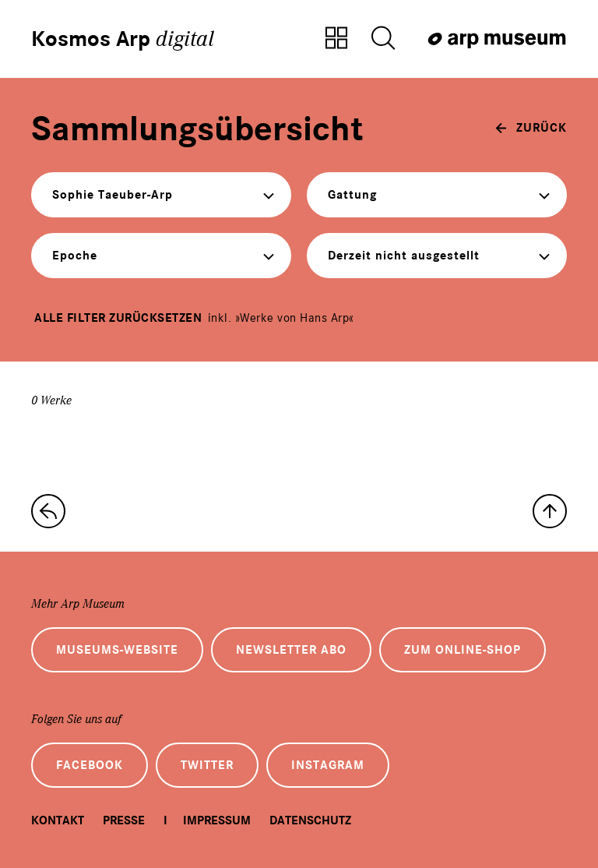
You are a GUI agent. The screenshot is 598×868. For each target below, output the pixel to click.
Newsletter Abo (291, 650)
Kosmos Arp (123, 39)
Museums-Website (117, 650)
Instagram (328, 765)
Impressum (217, 820)
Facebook (90, 765)
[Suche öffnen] (383, 39)
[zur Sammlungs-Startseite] (48, 511)
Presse (124, 820)
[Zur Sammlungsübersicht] (336, 39)
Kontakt (58, 820)
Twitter (207, 765)
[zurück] (531, 128)
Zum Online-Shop (463, 650)
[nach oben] (550, 511)
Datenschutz (310, 820)
